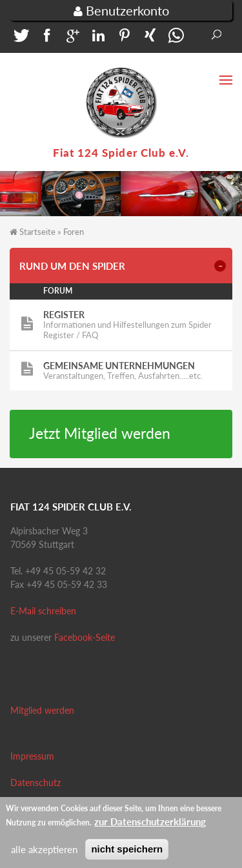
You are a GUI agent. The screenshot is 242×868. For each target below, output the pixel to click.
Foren (74, 232)
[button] (19, 38)
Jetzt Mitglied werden (100, 433)
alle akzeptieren (44, 855)
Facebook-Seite (85, 637)
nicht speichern (127, 855)
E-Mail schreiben (43, 611)
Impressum (32, 756)
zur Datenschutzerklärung (150, 827)
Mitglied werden (42, 710)
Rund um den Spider (72, 266)
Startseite (37, 232)
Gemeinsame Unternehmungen (119, 366)
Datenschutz (35, 782)
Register (64, 315)
